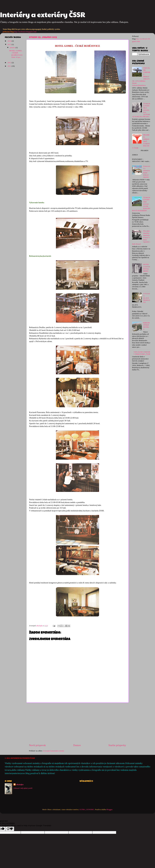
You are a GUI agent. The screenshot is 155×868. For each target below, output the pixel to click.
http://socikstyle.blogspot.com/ (25, 32)
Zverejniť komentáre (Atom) (53, 751)
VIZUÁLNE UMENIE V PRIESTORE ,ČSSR (142, 353)
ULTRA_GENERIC (87, 809)
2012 (10, 63)
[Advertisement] (77, 723)
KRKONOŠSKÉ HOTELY (146, 326)
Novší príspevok (37, 745)
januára (13, 48)
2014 (10, 41)
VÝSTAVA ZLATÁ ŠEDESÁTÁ (147, 298)
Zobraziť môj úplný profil (23, 788)
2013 (10, 44)
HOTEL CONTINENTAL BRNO (147, 268)
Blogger (109, 809)
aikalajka (20, 784)
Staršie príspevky (117, 745)
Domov (77, 745)
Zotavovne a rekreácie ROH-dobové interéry (147, 172)
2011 (10, 66)
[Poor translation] (10, 829)
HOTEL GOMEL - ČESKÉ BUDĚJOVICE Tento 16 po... (16, 54)
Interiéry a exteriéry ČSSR (43, 14)
